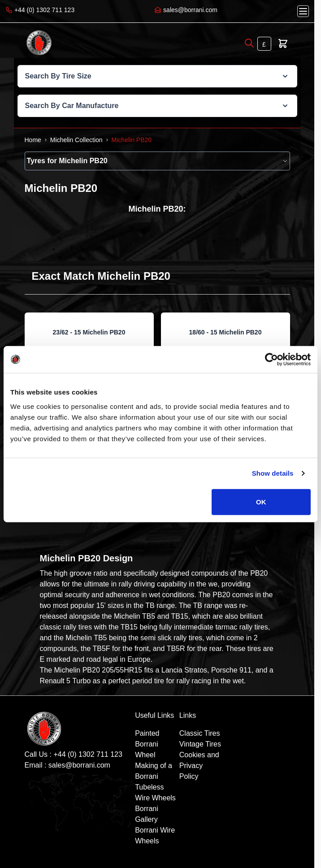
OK (261, 501)
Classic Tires (200, 733)
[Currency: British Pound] (264, 44)
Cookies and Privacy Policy (199, 766)
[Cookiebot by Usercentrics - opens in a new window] (271, 360)
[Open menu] (303, 11)
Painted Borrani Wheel (147, 744)
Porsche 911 (231, 670)
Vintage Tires (200, 744)
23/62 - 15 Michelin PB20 (89, 332)
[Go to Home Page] (33, 140)
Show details (273, 473)
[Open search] (249, 43)
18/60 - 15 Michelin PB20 (226, 332)
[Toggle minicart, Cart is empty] (283, 43)
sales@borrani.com (79, 765)
